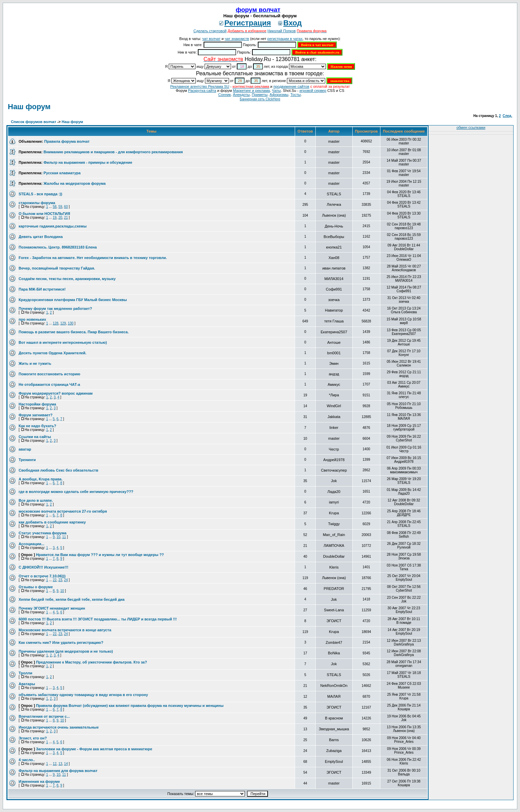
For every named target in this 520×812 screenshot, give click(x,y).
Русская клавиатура (62, 173)
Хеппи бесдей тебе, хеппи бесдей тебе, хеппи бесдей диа (72, 599)
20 (60, 217)
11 (64, 537)
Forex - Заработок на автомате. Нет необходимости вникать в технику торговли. (93, 258)
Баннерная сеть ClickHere (260, 99)
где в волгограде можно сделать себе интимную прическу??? (76, 492)
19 (55, 217)
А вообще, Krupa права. (40, 479)
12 (55, 764)
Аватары (27, 684)
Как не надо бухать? (37, 426)
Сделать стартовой (210, 31)
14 (66, 764)
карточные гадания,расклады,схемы (53, 226)
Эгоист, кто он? (33, 738)
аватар (25, 449)
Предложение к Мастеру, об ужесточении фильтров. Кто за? (91, 662)
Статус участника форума (43, 533)
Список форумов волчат (34, 122)
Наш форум (29, 107)
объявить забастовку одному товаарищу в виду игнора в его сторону (83, 695)
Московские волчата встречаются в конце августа (65, 630)
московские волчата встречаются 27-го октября (63, 511)
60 (66, 207)
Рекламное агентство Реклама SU (200, 86)
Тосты (295, 95)
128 (56, 323)
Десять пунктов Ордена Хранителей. (53, 353)
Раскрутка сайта (202, 91)
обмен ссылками (471, 127)
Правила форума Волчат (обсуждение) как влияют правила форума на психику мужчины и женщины (130, 706)
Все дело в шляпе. (36, 500)
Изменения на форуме (39, 781)
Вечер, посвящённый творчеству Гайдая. (57, 268)
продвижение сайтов (291, 86)
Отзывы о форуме (36, 587)
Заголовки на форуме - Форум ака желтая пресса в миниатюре (94, 749)
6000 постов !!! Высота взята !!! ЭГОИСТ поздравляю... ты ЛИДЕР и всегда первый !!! (98, 619)
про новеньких (32, 319)
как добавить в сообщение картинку (52, 522)
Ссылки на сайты (35, 437)
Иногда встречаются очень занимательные (59, 727)
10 (58, 537)
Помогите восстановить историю (49, 374)
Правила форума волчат (67, 141)
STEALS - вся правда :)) (40, 194)
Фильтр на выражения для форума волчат (58, 771)
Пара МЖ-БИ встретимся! (42, 289)
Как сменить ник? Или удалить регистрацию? (61, 642)
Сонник (224, 95)
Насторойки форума (37, 404)
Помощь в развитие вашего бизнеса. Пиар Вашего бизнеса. (74, 332)
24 (66, 580)
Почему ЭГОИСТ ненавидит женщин (52, 608)
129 (63, 323)
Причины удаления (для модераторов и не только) (66, 651)
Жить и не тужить (35, 363)
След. (507, 116)
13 (60, 764)
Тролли (25, 673)
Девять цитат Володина (41, 237)
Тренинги (27, 460)
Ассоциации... (32, 544)
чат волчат (211, 39)
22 (55, 580)
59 (60, 207)
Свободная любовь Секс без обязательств (58, 470)
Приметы (259, 95)
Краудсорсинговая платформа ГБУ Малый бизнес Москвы (73, 300)
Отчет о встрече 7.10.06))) (42, 576)
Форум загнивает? (36, 415)
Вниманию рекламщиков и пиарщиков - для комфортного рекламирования (113, 152)
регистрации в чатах (285, 39)
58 (55, 207)
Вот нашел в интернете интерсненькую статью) (63, 342)
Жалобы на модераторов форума (74, 183)
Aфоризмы (279, 95)
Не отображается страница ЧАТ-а (49, 384)
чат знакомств (237, 39)
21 (66, 217)
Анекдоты (242, 95)
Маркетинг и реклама (252, 91)
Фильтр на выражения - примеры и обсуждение (88, 162)
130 (71, 323)
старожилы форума (37, 203)
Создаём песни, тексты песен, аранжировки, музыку (67, 279)
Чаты (276, 91)
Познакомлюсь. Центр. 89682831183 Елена (58, 247)
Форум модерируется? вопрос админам (56, 393)
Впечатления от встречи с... (44, 716)
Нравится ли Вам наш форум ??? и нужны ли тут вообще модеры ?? (100, 555)
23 (60, 580)
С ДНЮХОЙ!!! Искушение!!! (44, 567)
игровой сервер (313, 91)
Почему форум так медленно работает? (55, 309)
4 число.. (27, 760)
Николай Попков (282, 31)
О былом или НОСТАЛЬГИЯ (44, 214)
